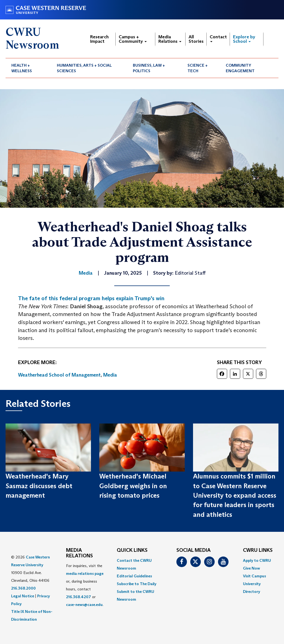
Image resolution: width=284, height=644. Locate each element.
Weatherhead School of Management (59, 375)
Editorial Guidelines (134, 576)
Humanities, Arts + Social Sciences (84, 68)
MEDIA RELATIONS (79, 553)
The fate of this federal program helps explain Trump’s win (91, 298)
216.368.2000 (23, 588)
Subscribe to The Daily (137, 584)
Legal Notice (23, 596)
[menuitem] (28, 68)
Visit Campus (254, 576)
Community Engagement (240, 68)
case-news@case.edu (84, 605)
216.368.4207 (78, 597)
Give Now (251, 568)
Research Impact (99, 39)
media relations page (85, 573)
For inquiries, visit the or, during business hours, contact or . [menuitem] (85, 585)
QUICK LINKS (132, 550)
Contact (218, 38)
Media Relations (170, 39)
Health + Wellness (22, 68)
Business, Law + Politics (149, 68)
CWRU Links (258, 550)
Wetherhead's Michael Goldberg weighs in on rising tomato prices (133, 486)
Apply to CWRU (257, 560)
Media (110, 375)
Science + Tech (198, 68)
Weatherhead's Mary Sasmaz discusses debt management (39, 486)
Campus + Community (133, 39)
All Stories (196, 39)
